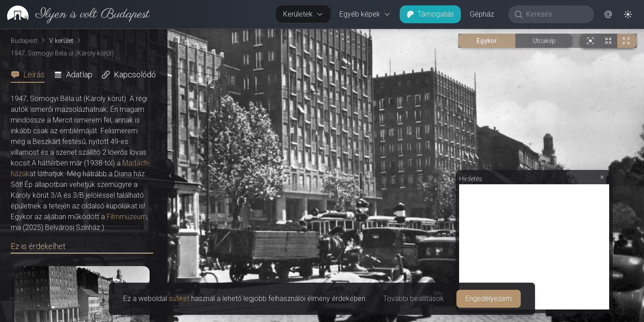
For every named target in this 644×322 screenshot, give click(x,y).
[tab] (30, 75)
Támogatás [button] (430, 14)
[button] (608, 14)
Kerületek (303, 14)
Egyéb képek (365, 14)
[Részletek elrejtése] (170, 176)
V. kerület (61, 41)
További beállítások (414, 299)
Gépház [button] (482, 14)
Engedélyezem (489, 299)
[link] (75, 14)
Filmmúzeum (127, 217)
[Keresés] (556, 14)
